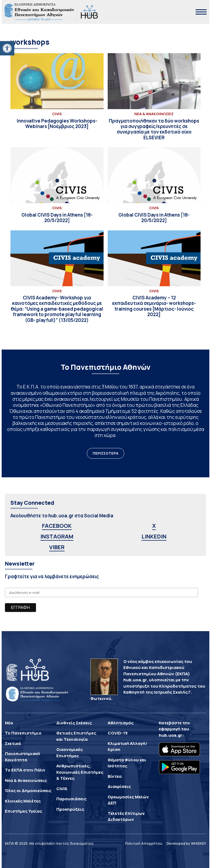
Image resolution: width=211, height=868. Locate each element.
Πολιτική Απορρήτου (144, 843)
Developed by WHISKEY (186, 843)
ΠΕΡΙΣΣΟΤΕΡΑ (105, 453)
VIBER (57, 547)
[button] (7, 48)
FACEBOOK (57, 526)
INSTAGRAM (57, 536)
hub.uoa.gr (171, 735)
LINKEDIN (154, 536)
